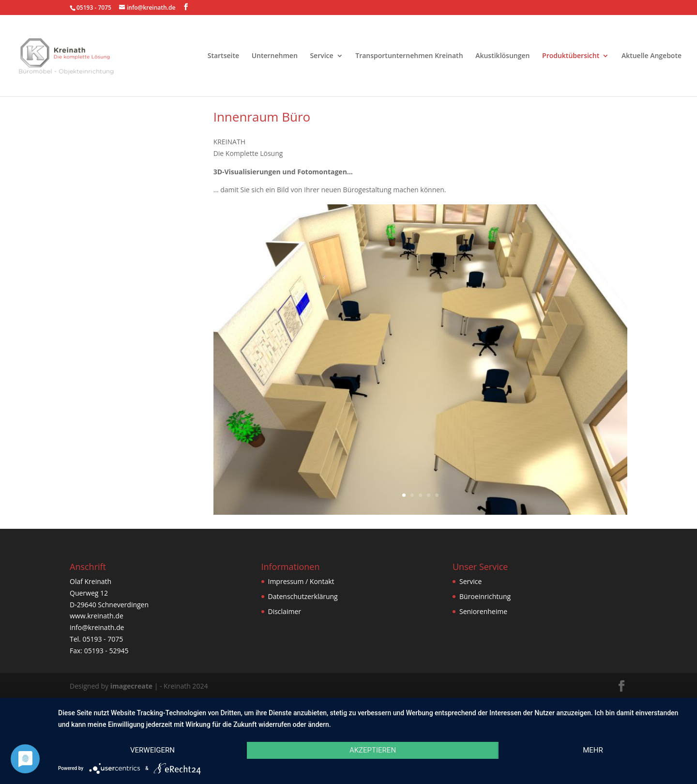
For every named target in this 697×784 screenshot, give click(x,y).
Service (321, 56)
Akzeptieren (373, 750)
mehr (593, 750)
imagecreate (131, 686)
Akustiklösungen (502, 56)
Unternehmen (275, 56)
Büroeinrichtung (485, 596)
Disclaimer (285, 611)
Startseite (223, 56)
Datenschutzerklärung (303, 596)
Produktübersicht (571, 56)
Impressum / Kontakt (301, 581)
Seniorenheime (483, 611)
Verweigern (152, 750)
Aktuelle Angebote (652, 56)
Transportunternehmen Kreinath (409, 56)
